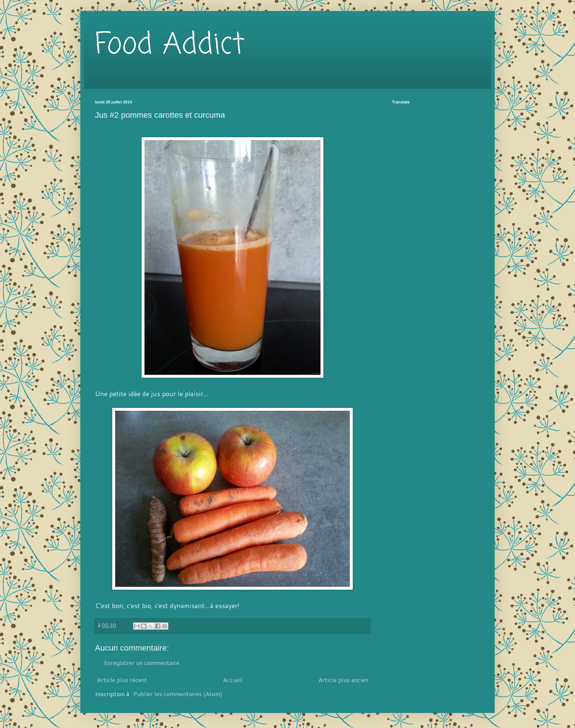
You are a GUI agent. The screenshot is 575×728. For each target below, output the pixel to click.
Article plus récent (122, 680)
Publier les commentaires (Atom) (178, 694)
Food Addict (170, 45)
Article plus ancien (343, 680)
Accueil (233, 680)
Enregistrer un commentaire (142, 663)
